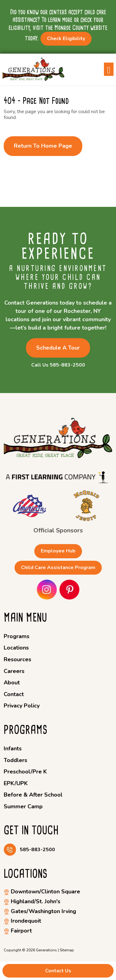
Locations (16, 648)
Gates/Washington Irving (40, 911)
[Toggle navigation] (109, 69)
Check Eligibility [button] (66, 39)
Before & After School (33, 795)
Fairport (18, 931)
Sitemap (67, 950)
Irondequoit (22, 921)
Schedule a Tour (58, 348)
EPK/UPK (16, 783)
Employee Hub (58, 551)
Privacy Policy (22, 706)
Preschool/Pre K (25, 772)
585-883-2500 (37, 850)
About (12, 683)
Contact (14, 694)
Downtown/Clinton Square (42, 892)
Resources (17, 659)
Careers (14, 671)
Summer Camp (23, 806)
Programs (17, 636)
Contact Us (58, 971)
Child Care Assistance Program (58, 568)
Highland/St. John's (32, 901)
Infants (13, 748)
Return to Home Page (43, 146)
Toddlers (15, 760)
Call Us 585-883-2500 (58, 365)
